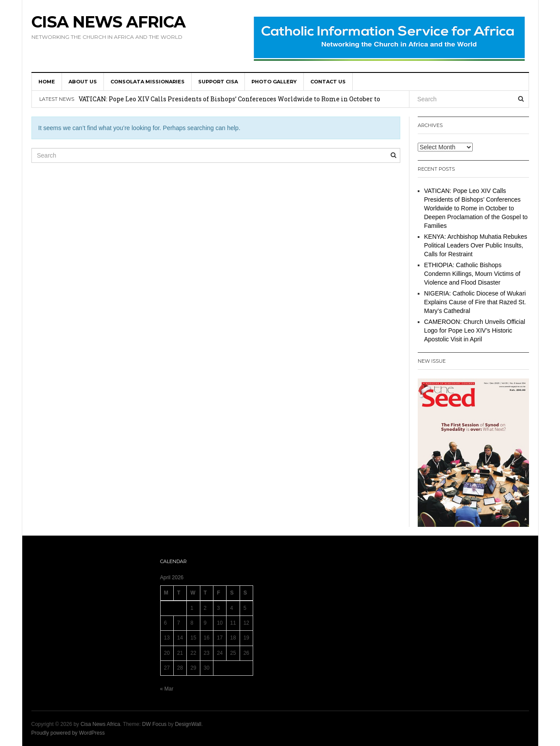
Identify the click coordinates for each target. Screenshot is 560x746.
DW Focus (155, 724)
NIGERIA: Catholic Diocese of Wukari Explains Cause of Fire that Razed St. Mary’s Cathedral (475, 302)
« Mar (167, 689)
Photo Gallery (274, 82)
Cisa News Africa (108, 22)
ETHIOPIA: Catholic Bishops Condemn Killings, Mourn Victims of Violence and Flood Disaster (472, 274)
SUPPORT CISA (218, 82)
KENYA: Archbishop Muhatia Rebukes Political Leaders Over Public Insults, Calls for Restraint (476, 245)
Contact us (328, 82)
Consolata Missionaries (148, 82)
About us (83, 82)
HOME (47, 82)
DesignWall (188, 724)
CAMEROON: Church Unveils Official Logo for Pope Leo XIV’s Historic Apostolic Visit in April (475, 330)
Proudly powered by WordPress (68, 733)
